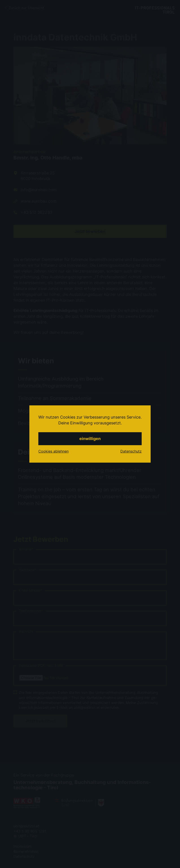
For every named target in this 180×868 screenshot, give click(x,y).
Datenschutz (131, 451)
